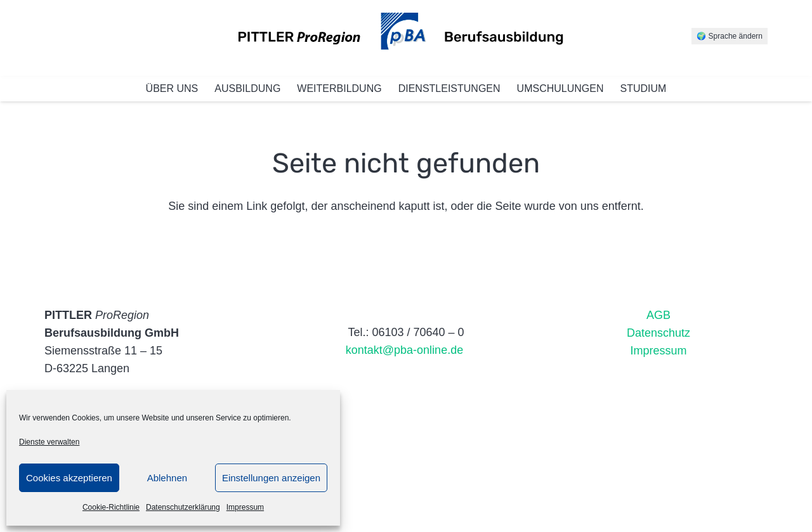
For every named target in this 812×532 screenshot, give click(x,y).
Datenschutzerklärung (183, 507)
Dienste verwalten (49, 442)
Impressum (245, 507)
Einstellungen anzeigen (271, 478)
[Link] (406, 38)
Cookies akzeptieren (69, 478)
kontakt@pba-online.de (406, 350)
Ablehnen (167, 478)
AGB (658, 315)
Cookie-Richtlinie (111, 507)
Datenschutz (658, 333)
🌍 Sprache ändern (730, 36)
